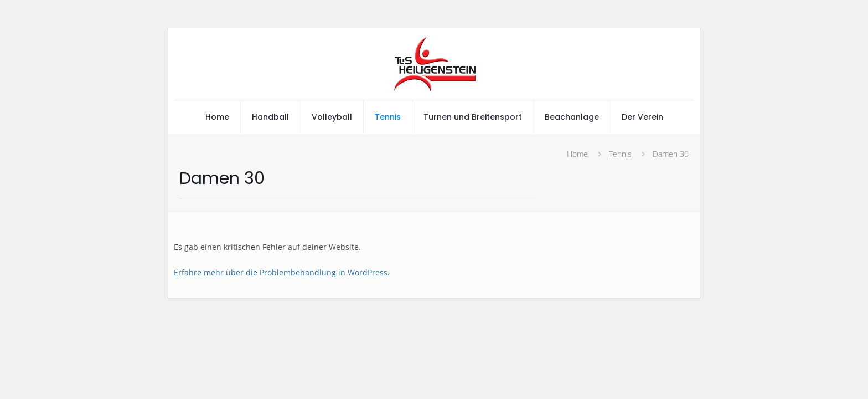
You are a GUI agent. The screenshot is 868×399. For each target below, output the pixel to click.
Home (577, 154)
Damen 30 (671, 154)
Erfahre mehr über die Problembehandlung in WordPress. (282, 273)
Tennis (620, 154)
